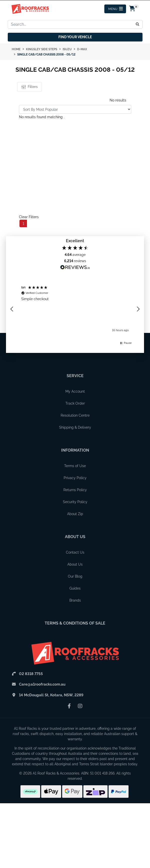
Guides (75, 588)
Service (75, 376)
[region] (75, 309)
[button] (12, 309)
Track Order (75, 403)
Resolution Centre (75, 415)
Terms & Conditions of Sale (75, 623)
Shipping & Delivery (75, 427)
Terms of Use (75, 466)
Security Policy (75, 502)
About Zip (75, 514)
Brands (75, 600)
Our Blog (75, 576)
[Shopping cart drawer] (132, 9)
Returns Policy (75, 490)
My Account (75, 391)
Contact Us (75, 552)
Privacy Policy (75, 478)
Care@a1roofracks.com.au (42, 684)
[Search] (138, 24)
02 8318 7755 (31, 674)
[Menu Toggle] (115, 9)
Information (75, 450)
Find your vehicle (75, 37)
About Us (75, 537)
